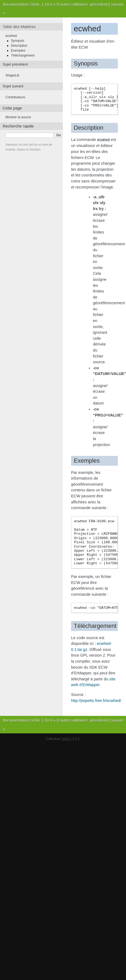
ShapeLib (12, 75)
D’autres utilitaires (72, 4)
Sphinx (66, 739)
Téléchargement (23, 55)
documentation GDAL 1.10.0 (27, 4)
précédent (99, 4)
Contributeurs (15, 97)
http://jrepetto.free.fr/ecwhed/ (96, 700)
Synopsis (18, 41)
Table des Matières (19, 27)
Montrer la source (18, 117)
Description (19, 46)
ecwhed (11, 36)
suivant (117, 4)
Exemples (18, 51)
